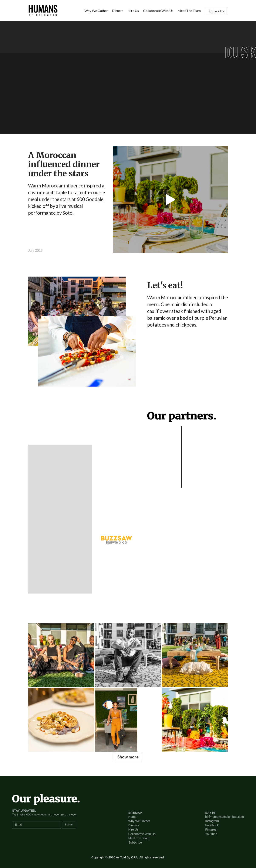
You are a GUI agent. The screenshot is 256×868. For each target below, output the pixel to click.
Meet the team (189, 11)
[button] (83, 519)
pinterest (211, 829)
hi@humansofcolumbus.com (225, 817)
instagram (212, 821)
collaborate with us (158, 11)
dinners (118, 11)
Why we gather (96, 11)
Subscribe (216, 11)
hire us (133, 11)
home (132, 817)
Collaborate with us (142, 834)
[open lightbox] (171, 200)
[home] (43, 11)
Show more (128, 757)
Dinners (134, 825)
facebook (212, 825)
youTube (211, 834)
